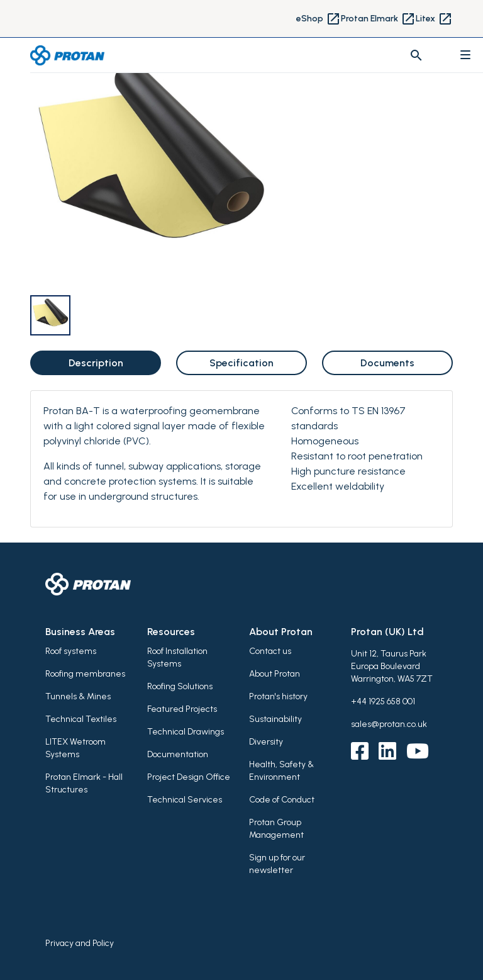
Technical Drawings (186, 732)
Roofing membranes (85, 674)
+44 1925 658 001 (383, 701)
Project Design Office (189, 777)
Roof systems (71, 651)
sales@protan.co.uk (389, 724)
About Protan (275, 674)
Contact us (270, 651)
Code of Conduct (282, 800)
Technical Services (185, 800)
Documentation (178, 754)
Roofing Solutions (180, 686)
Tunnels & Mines (78, 696)
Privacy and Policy (80, 943)
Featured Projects (182, 709)
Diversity (266, 742)
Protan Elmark (378, 19)
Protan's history (278, 696)
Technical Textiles (81, 719)
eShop (319, 19)
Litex (434, 19)
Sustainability (275, 719)
